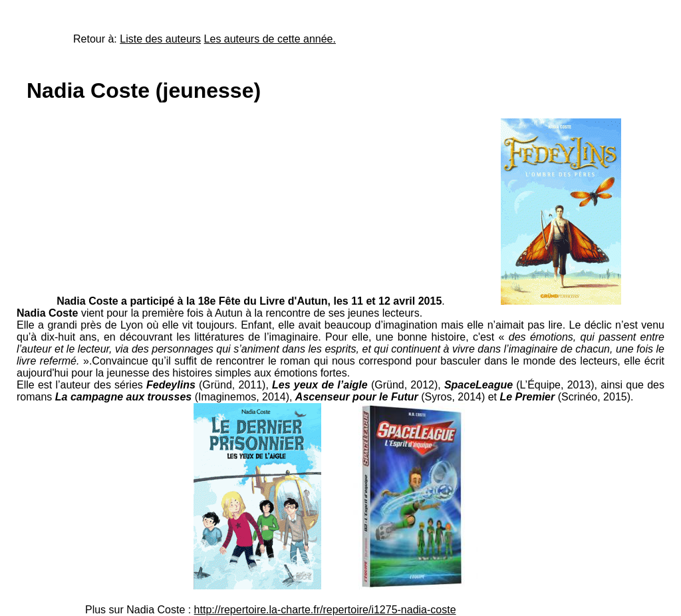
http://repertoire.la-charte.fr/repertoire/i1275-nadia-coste (325, 610)
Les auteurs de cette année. (270, 39)
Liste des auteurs (160, 39)
